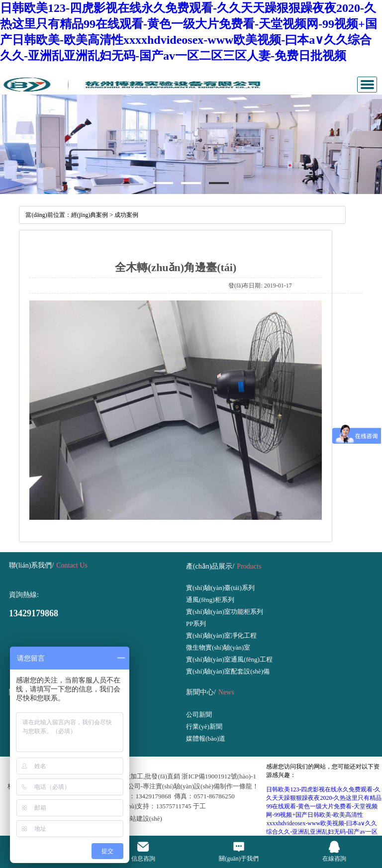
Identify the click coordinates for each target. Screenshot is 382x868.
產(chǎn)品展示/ (210, 566)
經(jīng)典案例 (90, 215)
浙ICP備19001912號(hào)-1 (219, 776)
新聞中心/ (201, 692)
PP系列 (196, 624)
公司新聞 (199, 715)
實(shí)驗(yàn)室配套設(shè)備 (228, 671)
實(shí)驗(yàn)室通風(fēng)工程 (229, 659)
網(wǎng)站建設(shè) (133, 819)
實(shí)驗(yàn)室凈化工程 (221, 635)
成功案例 (126, 215)
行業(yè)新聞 (204, 726)
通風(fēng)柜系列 (210, 600)
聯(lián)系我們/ (31, 565)
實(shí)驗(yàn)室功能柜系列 (225, 612)
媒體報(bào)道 (206, 738)
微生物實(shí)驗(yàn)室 (218, 647)
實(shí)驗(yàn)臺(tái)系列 (220, 588)
